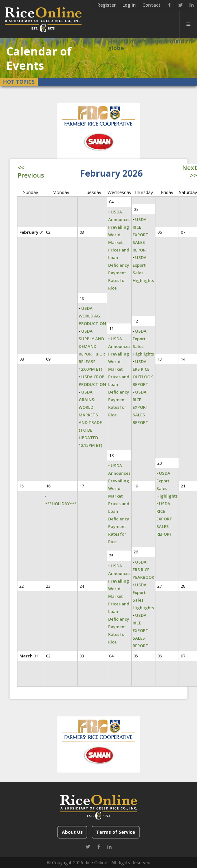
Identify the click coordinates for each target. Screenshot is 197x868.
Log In (129, 5)
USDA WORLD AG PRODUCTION (92, 316)
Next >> (190, 171)
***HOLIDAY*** (61, 504)
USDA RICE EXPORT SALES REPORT (141, 235)
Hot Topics (19, 82)
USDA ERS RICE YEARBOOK (143, 570)
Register (107, 5)
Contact (151, 5)
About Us (72, 832)
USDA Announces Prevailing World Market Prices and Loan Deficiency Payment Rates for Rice (119, 250)
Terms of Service (116, 832)
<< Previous (31, 171)
